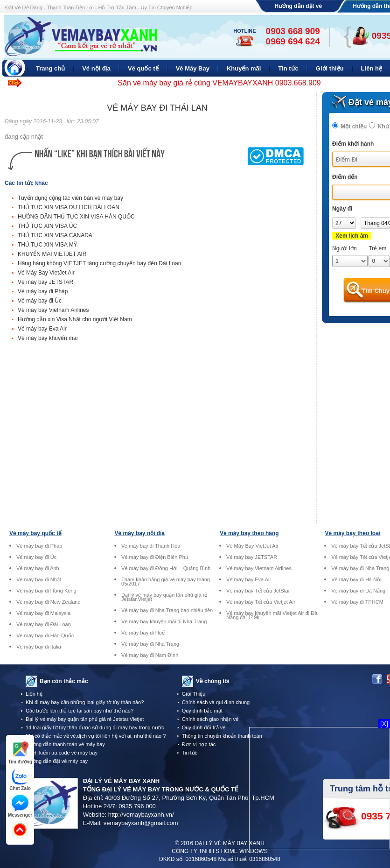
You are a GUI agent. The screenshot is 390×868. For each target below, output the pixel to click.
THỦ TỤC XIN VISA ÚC (47, 226)
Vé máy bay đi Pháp (43, 291)
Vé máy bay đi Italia (39, 647)
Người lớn (345, 248)
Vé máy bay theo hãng (249, 533)
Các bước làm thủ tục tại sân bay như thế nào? (80, 711)
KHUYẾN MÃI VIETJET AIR (52, 254)
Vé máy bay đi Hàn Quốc (45, 636)
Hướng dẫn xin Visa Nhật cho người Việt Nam (75, 319)
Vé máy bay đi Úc (40, 301)
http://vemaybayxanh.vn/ (141, 815)
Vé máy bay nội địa (140, 533)
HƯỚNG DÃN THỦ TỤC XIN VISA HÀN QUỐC (76, 217)
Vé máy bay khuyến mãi (48, 338)
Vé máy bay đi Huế (143, 633)
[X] (384, 724)
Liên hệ (34, 694)
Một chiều (354, 127)
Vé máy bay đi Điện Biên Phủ (155, 557)
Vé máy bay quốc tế (35, 533)
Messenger (20, 806)
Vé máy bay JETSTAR (45, 282)
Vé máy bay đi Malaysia (43, 613)
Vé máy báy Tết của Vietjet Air (261, 602)
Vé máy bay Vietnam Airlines (53, 310)
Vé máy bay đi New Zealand (49, 602)
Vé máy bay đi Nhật (39, 580)
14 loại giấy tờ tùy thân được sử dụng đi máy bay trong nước (95, 727)
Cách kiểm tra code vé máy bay (62, 753)
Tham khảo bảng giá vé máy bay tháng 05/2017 (166, 582)
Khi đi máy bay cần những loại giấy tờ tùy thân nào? (85, 702)
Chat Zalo (20, 780)
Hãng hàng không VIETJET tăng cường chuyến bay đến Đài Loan (99, 263)
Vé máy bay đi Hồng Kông (46, 591)
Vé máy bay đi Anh (38, 568)
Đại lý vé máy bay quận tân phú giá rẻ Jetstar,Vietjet (164, 597)
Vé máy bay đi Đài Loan (44, 625)
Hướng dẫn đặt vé (299, 6)
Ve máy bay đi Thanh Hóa (151, 546)
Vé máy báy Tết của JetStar (258, 591)
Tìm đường (20, 753)
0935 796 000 (137, 806)
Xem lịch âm (352, 236)
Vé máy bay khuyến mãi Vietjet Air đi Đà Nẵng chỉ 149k (272, 615)
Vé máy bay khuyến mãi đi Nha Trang (164, 622)
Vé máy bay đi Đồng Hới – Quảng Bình (166, 568)
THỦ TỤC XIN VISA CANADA (55, 235)
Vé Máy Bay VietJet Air (46, 273)
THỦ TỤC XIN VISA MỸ (47, 245)
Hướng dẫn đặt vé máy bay (57, 761)
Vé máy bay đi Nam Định (150, 655)
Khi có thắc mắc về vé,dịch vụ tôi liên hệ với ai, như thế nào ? (96, 736)
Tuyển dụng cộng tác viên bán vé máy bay (70, 198)
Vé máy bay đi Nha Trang (150, 644)
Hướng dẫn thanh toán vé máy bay (65, 744)
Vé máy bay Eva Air (42, 329)
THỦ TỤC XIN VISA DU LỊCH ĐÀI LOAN (69, 207)
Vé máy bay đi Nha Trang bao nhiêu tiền (167, 610)
